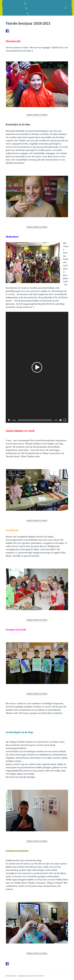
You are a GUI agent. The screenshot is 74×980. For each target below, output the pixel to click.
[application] (37, 367)
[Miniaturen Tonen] (37, 115)
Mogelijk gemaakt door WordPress (31, 976)
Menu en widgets (66, 10)
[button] (37, 367)
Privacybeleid (11, 976)
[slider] (35, 420)
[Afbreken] (61, 420)
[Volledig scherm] (65, 420)
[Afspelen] (9, 420)
